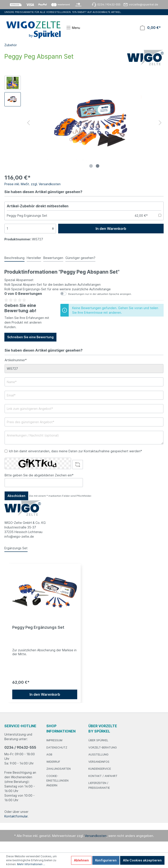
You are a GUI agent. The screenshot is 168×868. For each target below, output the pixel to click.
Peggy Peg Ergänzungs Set (27, 216)
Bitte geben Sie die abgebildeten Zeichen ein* (39, 475)
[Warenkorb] (150, 28)
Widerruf (53, 762)
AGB (49, 754)
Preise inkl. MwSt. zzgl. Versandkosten (32, 184)
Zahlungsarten (59, 769)
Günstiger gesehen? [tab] (80, 258)
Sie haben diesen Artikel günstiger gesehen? (43, 192)
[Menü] (73, 28)
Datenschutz (57, 747)
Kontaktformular (16, 816)
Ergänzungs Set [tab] (16, 548)
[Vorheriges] (28, 123)
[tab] (14, 258)
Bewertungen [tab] (53, 258)
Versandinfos (99, 762)
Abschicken (16, 496)
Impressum (54, 740)
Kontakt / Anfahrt (103, 776)
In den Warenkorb (111, 229)
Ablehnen (81, 860)
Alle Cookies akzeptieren (142, 860)
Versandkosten (96, 836)
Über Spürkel (98, 740)
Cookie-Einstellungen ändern (57, 781)
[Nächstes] (160, 123)
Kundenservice (100, 769)
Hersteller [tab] (34, 258)
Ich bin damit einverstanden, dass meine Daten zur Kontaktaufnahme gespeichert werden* (75, 451)
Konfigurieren (106, 860)
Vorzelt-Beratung (103, 747)
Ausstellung (98, 754)
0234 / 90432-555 (20, 747)
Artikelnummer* (16, 360)
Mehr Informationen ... (31, 864)
